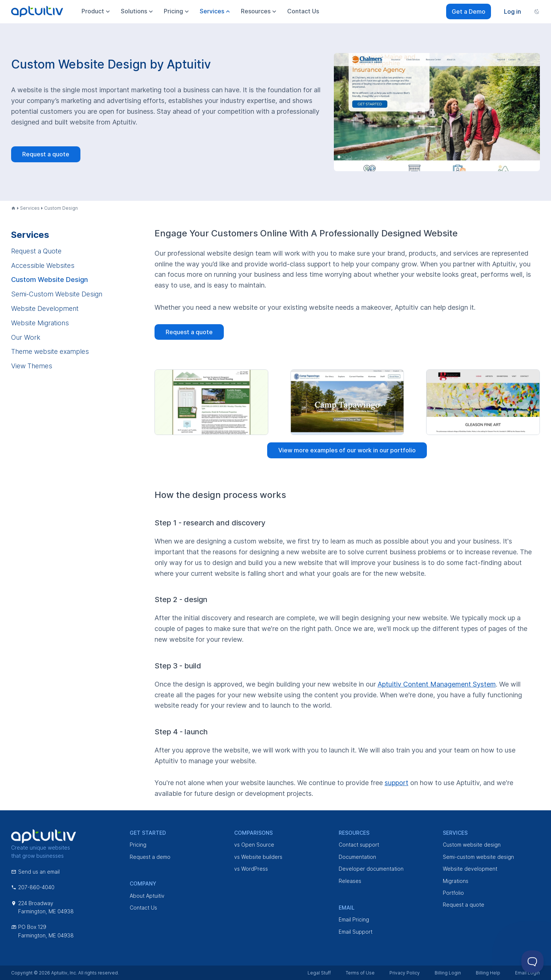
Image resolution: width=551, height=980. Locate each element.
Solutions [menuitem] (138, 11)
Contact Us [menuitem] (303, 11)
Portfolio (453, 893)
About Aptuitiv (147, 896)
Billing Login (448, 973)
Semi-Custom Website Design (57, 294)
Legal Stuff (319, 973)
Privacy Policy (405, 973)
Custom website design (472, 845)
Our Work (26, 337)
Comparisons (253, 833)
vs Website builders (258, 857)
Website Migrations (40, 323)
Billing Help (488, 973)
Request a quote (46, 154)
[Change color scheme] (537, 11)
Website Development (45, 308)
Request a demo (150, 857)
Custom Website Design (49, 280)
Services (30, 208)
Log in (512, 11)
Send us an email (35, 872)
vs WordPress (251, 869)
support (396, 783)
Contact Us (143, 908)
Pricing (138, 845)
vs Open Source (254, 845)
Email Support (356, 932)
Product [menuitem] (97, 11)
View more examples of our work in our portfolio (347, 450)
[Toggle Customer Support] (532, 961)
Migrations (456, 881)
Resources (259, 11)
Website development (470, 869)
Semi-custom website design (478, 857)
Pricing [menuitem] (177, 11)
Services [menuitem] (216, 11)
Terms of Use (360, 973)
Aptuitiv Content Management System (437, 684)
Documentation (357, 857)
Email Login (527, 973)
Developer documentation (371, 869)
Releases (350, 881)
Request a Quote (36, 251)
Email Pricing (354, 919)
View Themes (32, 366)
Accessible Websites (43, 265)
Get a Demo (469, 11)
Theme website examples (50, 351)
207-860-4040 (33, 887)
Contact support (359, 845)
